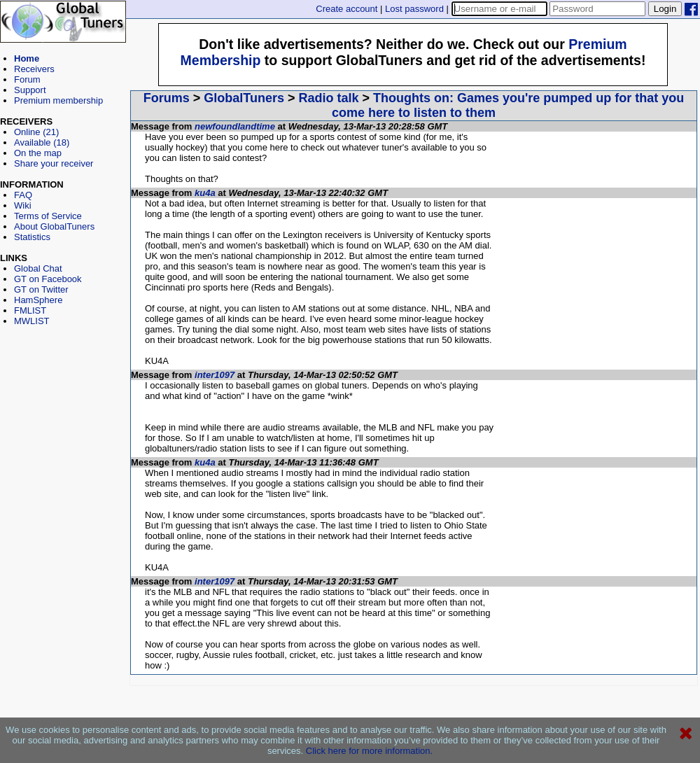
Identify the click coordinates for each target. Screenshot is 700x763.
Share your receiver (54, 163)
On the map (38, 153)
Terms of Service (48, 216)
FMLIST (30, 310)
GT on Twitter (41, 289)
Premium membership (58, 100)
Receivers (34, 69)
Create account (346, 9)
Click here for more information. (369, 751)
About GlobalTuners (54, 226)
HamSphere (38, 300)
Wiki (23, 205)
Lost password (414, 9)
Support (30, 90)
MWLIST (32, 321)
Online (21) (36, 132)
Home (27, 58)
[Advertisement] (63, 389)
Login (665, 9)
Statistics (32, 237)
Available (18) (42, 142)
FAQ (23, 195)
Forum (27, 79)
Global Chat (38, 268)
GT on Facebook (48, 279)
